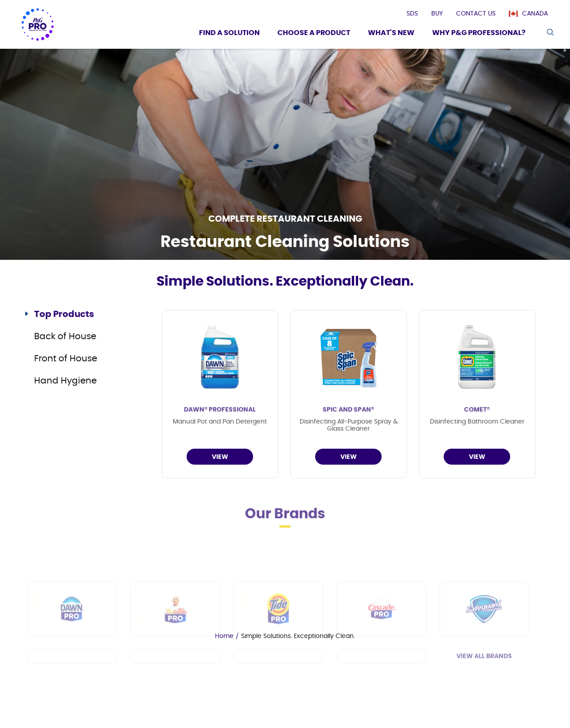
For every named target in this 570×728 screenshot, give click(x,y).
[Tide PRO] (278, 637)
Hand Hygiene (65, 381)
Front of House (66, 359)
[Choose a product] (314, 34)
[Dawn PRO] (72, 637)
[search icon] (550, 32)
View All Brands (484, 684)
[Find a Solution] (229, 34)
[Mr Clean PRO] (175, 637)
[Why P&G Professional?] (479, 34)
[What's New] (391, 34)
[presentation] (412, 14)
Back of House (65, 337)
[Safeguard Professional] (484, 637)
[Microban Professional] (278, 684)
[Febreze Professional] (175, 684)
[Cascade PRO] (381, 637)
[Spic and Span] (72, 684)
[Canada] (533, 14)
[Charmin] (381, 684)
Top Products (64, 314)
